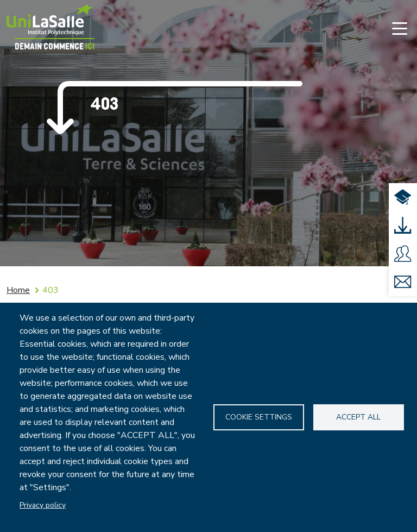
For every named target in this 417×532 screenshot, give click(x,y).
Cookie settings (259, 417)
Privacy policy (43, 505)
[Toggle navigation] (400, 28)
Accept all (358, 417)
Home (18, 290)
